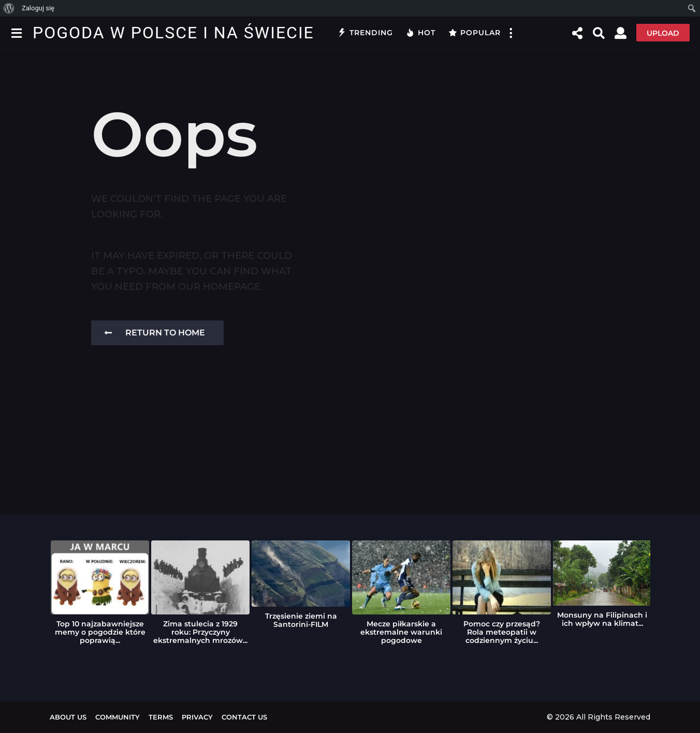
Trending (365, 33)
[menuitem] (9, 8)
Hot (421, 33)
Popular (475, 33)
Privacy (197, 717)
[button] (16, 33)
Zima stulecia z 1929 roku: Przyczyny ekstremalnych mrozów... (200, 632)
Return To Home (155, 333)
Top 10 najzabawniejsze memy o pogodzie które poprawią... (100, 632)
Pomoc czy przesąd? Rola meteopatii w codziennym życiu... (502, 632)
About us (68, 717)
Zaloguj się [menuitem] (38, 8)
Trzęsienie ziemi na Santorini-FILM (301, 620)
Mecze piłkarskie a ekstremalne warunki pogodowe (401, 632)
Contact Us (244, 717)
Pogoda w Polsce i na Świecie (173, 33)
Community (118, 717)
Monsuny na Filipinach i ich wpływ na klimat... (602, 619)
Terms (161, 717)
